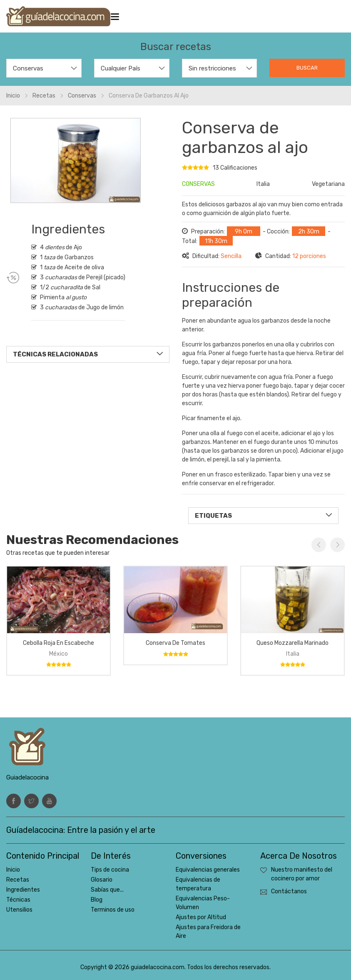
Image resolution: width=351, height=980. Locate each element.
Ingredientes (23, 890)
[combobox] (44, 68)
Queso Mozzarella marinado (292, 643)
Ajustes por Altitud (201, 917)
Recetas (44, 96)
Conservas (82, 96)
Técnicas (18, 900)
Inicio (13, 96)
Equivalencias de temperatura (198, 884)
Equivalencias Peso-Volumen (203, 903)
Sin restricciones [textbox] (212, 68)
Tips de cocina (110, 870)
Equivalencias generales (208, 870)
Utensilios (19, 910)
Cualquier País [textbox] (121, 68)
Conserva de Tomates (175, 643)
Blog (97, 900)
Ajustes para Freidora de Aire (208, 932)
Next (337, 545)
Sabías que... (107, 890)
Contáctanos (289, 891)
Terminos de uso (113, 910)
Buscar (307, 68)
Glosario (102, 880)
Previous (319, 545)
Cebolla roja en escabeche (58, 643)
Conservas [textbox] (28, 68)
